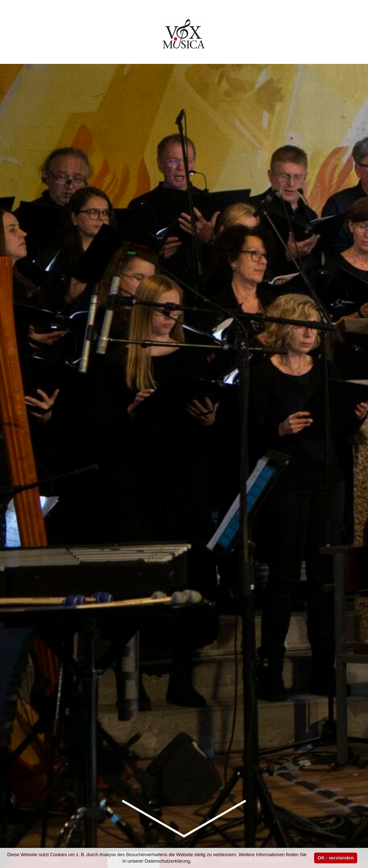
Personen (186, 537)
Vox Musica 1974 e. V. (180, 605)
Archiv (43, 605)
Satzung (326, 537)
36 (275, 586)
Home (51, 537)
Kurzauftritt (110, 712)
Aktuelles (137, 537)
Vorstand (115, 659)
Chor (89, 537)
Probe (147, 605)
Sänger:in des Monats (257, 537)
